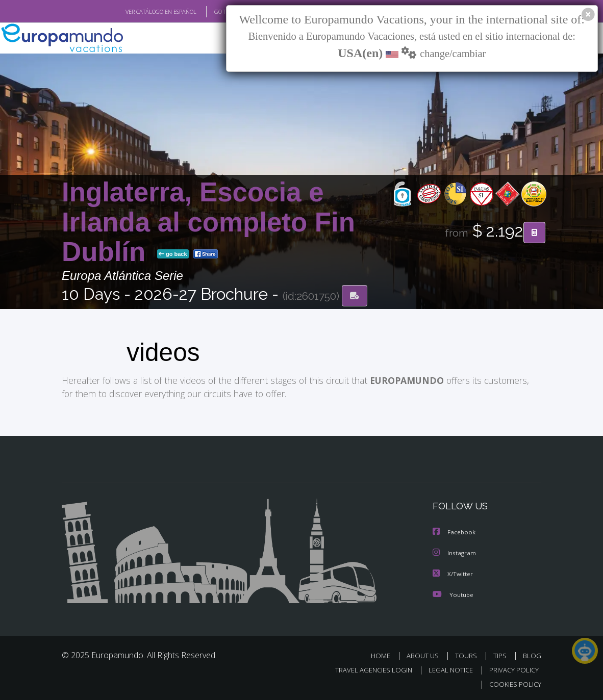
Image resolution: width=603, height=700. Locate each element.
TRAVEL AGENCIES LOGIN (366, 669)
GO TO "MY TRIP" (218, 12)
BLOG (532, 654)
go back (173, 254)
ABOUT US (425, 654)
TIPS (501, 654)
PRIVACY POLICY (511, 669)
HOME (384, 654)
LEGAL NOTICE (446, 669)
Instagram (455, 552)
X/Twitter (453, 573)
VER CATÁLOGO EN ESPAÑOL (137, 12)
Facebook (455, 532)
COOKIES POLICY (513, 683)
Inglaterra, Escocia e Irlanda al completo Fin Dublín (208, 222)
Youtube (453, 593)
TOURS (468, 654)
